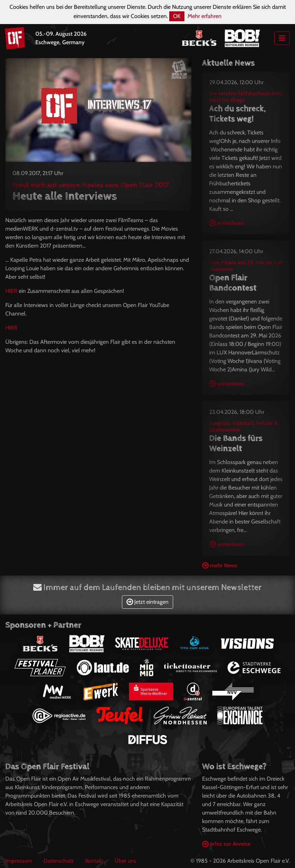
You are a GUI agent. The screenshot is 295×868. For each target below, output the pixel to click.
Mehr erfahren (205, 16)
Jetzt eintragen (147, 602)
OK (177, 16)
